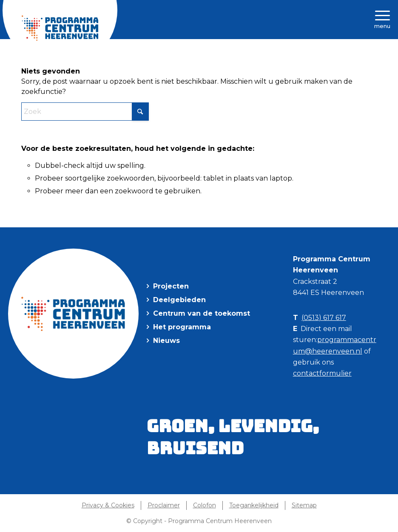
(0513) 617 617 (324, 318)
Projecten (171, 286)
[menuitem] (110, 505)
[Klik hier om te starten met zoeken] (140, 112)
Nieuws (166, 341)
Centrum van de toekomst (202, 313)
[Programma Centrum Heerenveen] (60, 28)
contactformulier (322, 373)
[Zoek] (85, 112)
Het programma (182, 327)
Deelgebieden (179, 300)
